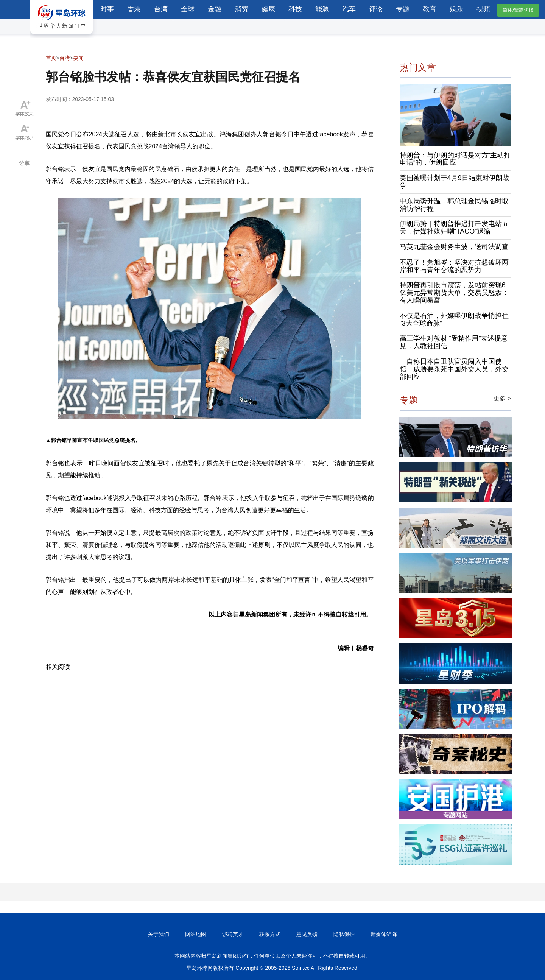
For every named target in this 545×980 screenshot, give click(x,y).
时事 (107, 9)
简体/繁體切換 (518, 10)
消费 (241, 9)
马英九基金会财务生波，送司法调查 (454, 247)
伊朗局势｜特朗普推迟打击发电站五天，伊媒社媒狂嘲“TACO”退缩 (454, 227)
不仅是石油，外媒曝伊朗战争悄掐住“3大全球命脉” (454, 319)
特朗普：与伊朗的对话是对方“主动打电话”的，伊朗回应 (455, 159)
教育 (430, 9)
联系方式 (270, 934)
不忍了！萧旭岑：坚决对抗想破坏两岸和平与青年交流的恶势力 (454, 266)
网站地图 (196, 934)
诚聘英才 (233, 934)
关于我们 (159, 934)
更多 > (502, 398)
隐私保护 (344, 934)
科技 (295, 9)
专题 (403, 9)
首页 (51, 58)
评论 (376, 9)
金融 (215, 9)
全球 (188, 9)
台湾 (161, 9)
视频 (483, 9)
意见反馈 (307, 934)
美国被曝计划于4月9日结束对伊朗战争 (455, 182)
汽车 (349, 9)
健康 (268, 9)
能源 (322, 9)
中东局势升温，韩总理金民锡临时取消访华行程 (454, 205)
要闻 (78, 58)
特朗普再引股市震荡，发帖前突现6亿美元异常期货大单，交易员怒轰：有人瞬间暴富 (454, 293)
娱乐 (456, 9)
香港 (134, 9)
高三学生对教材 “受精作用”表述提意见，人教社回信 (454, 342)
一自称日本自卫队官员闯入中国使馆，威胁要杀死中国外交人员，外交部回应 (454, 369)
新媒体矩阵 (384, 934)
